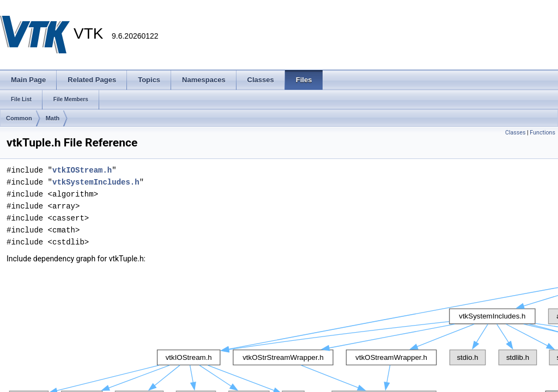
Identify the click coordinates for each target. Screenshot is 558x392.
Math (53, 118)
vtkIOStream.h (82, 170)
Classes (515, 133)
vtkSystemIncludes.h (96, 182)
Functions (542, 133)
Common (19, 118)
